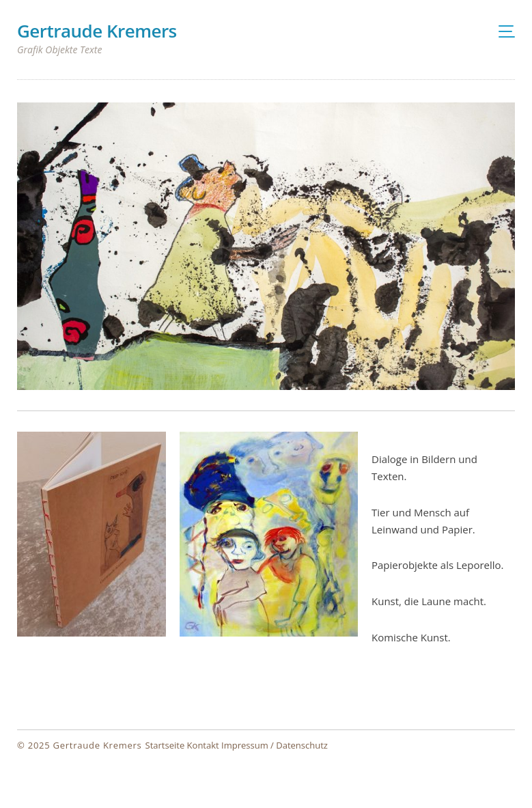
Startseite (165, 745)
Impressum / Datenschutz (275, 745)
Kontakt (203, 745)
